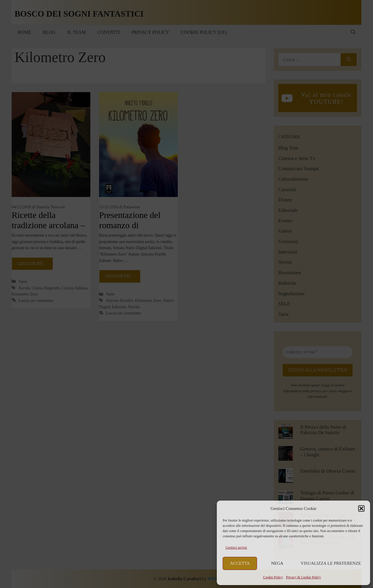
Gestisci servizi (236, 547)
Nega (277, 563)
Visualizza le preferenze (331, 563)
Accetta (240, 563)
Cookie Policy (273, 577)
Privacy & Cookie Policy (303, 577)
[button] (361, 508)
